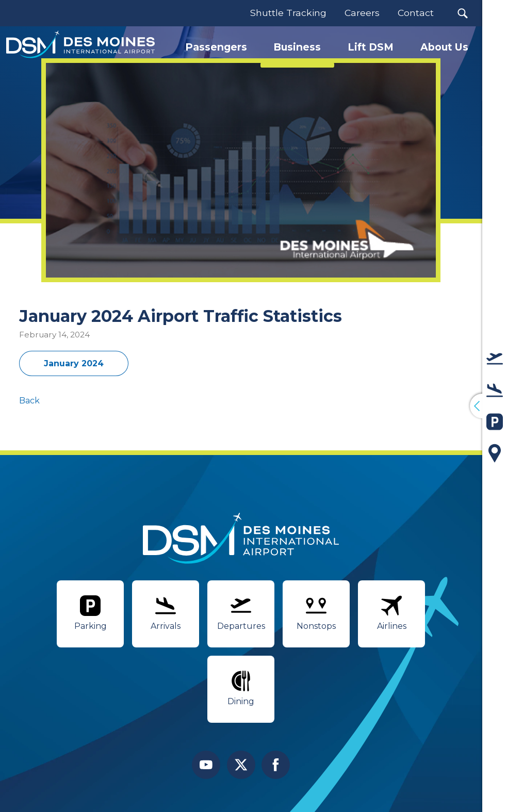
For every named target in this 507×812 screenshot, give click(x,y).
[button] (462, 13)
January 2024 (74, 363)
